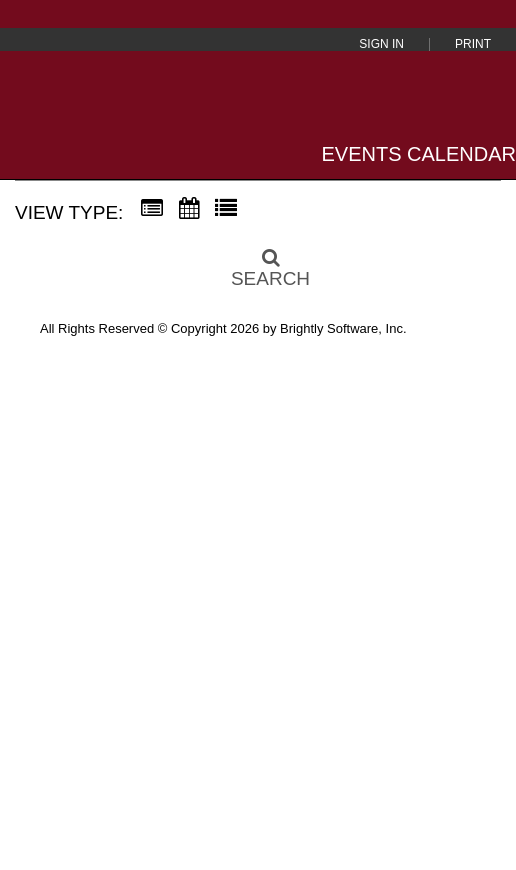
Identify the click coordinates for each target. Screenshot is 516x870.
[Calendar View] (189, 209)
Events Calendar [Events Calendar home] (419, 154)
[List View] (226, 209)
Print (473, 44)
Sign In (381, 44)
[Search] (258, 262)
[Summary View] (152, 209)
